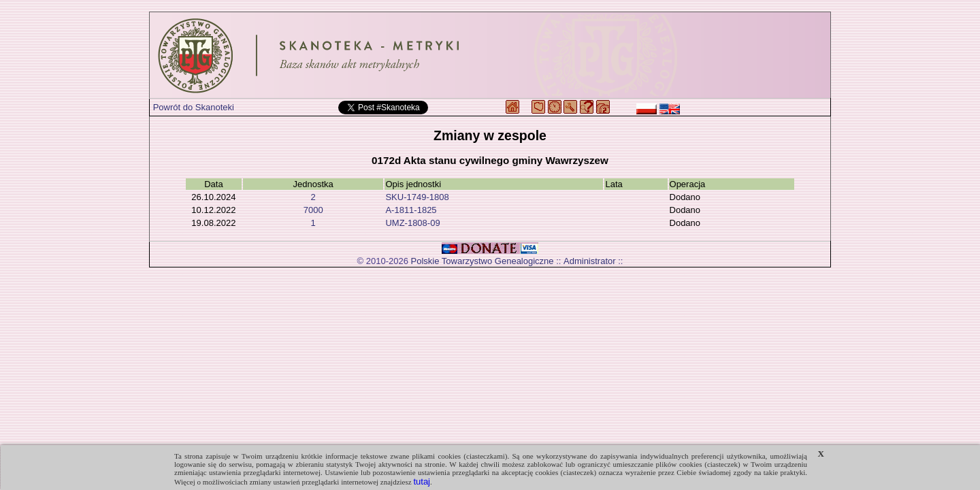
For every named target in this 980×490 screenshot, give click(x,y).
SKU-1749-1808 (417, 197)
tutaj (422, 481)
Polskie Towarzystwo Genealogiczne (483, 261)
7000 (313, 210)
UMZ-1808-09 (412, 223)
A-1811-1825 (411, 210)
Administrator (590, 261)
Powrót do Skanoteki (194, 107)
